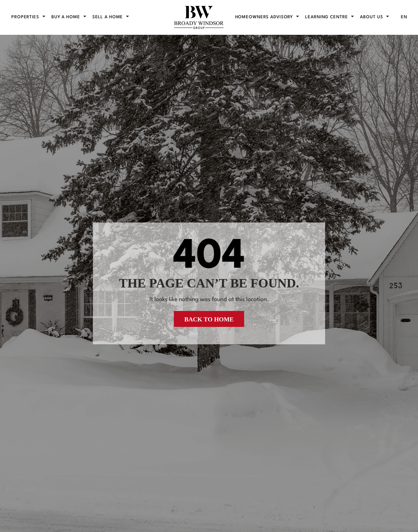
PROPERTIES (29, 17)
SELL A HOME (111, 17)
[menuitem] (404, 17)
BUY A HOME (69, 17)
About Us (375, 17)
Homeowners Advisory (268, 17)
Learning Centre (330, 17)
